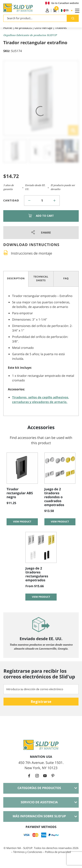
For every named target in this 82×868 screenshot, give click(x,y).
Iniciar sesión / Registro (47, 10)
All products (23, 28)
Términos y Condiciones (28, 852)
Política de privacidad (58, 852)
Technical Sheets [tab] (41, 279)
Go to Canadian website (62, 3)
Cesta (55, 10)
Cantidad (11, 200)
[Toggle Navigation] (76, 10)
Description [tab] (16, 279)
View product (22, 522)
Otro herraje (43, 28)
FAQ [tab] (66, 279)
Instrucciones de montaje (31, 253)
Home (8, 28)
